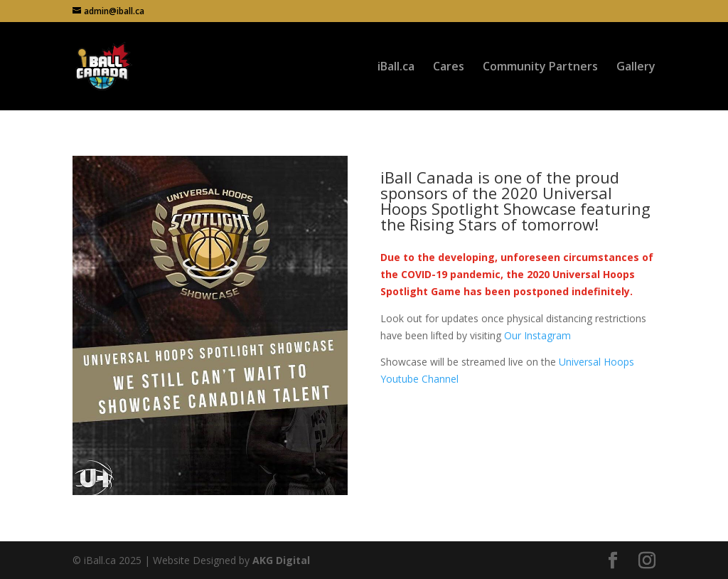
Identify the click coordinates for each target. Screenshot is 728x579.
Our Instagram (537, 335)
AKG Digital (281, 560)
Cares (449, 68)
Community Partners (540, 68)
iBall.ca (396, 68)
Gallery (636, 68)
